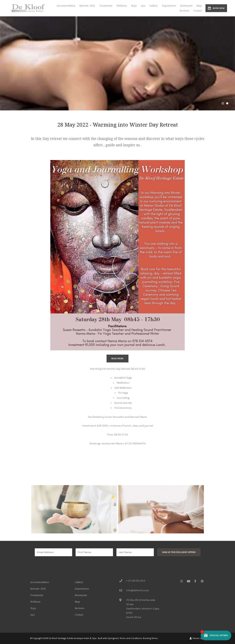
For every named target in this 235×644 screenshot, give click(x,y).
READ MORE (117, 359)
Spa (143, 6)
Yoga (134, 6)
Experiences (169, 6)
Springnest (113, 638)
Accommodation (66, 6)
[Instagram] (182, 581)
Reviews (184, 11)
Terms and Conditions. (131, 638)
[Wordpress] (202, 581)
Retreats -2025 (87, 6)
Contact (198, 11)
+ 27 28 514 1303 (136, 581)
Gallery (154, 6)
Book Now (216, 8)
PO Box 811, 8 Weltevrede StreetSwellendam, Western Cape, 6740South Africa (143, 609)
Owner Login (197, 638)
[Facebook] (195, 581)
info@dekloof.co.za (137, 590)
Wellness (122, 6)
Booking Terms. (151, 638)
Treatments (106, 6)
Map (199, 6)
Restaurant (186, 6)
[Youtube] (188, 581)
